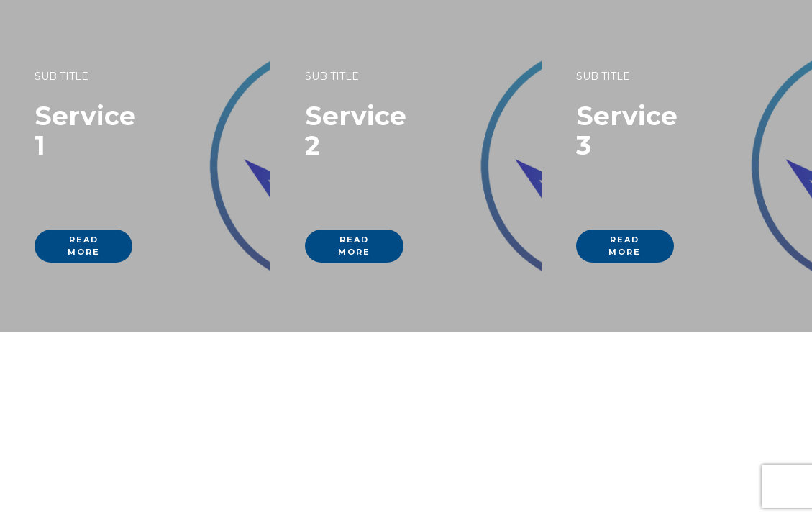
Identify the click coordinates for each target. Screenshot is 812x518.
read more (84, 246)
